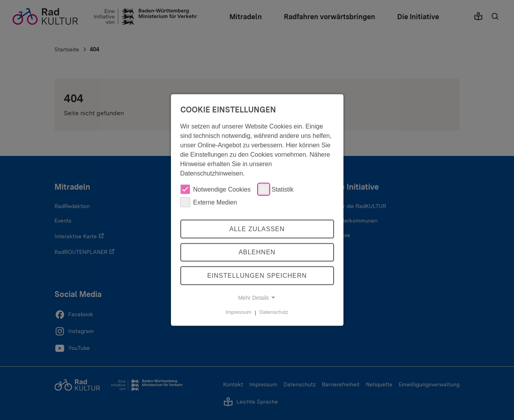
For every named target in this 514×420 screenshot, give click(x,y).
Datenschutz (274, 312)
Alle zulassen (257, 229)
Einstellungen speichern (257, 276)
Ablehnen (257, 252)
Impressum (238, 312)
